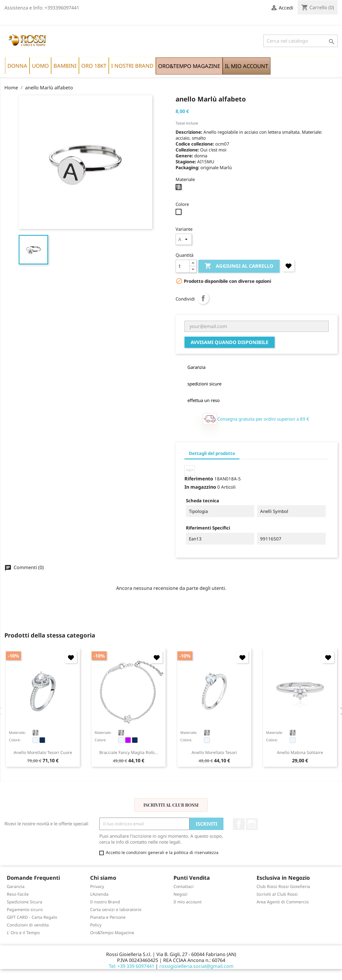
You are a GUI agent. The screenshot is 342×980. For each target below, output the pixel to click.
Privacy (97, 886)
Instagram (252, 824)
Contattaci (184, 886)
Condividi (203, 298)
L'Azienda (99, 894)
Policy (96, 925)
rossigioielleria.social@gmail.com (196, 966)
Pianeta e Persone (108, 917)
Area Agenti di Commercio (283, 902)
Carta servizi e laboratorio (116, 909)
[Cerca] (300, 41)
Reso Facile (18, 894)
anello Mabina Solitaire (300, 752)
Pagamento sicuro (25, 909)
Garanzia (16, 886)
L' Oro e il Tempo (23, 933)
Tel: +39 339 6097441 (132, 966)
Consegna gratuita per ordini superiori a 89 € (263, 419)
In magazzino (200, 487)
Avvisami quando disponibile (230, 342)
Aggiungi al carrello (239, 266)
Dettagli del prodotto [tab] (212, 453)
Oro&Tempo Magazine (112, 933)
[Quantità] (183, 266)
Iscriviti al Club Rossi (171, 805)
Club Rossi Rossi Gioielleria (283, 886)
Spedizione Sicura (25, 902)
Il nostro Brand (105, 902)
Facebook (239, 824)
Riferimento (199, 479)
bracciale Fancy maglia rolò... (129, 752)
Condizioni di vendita (28, 925)
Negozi (180, 894)
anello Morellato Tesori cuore (43, 752)
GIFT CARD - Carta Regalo (32, 917)
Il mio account (188, 902)
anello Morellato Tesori (214, 752)
